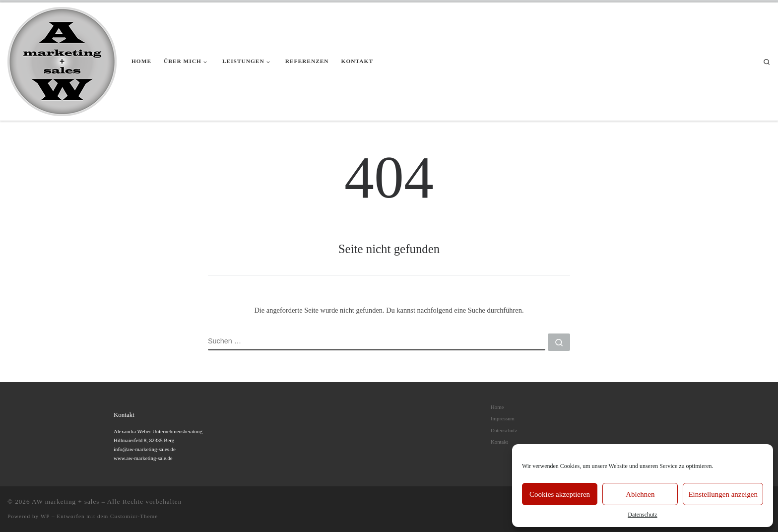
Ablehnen (640, 494)
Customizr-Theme (134, 516)
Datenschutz (642, 515)
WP (45, 516)
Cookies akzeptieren (560, 494)
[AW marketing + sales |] (62, 60)
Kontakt (499, 442)
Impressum (503, 418)
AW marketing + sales (65, 501)
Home (497, 407)
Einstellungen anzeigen (723, 494)
